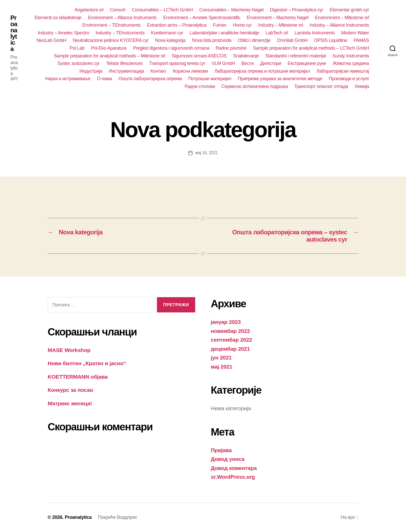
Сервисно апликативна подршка (255, 86)
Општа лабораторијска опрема (150, 79)
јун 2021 (221, 358)
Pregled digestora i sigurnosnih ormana (171, 48)
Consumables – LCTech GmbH (162, 10)
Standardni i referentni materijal (296, 56)
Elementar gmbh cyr (349, 10)
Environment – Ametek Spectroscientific (202, 18)
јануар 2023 (226, 322)
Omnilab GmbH (292, 40)
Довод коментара (234, 468)
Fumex (220, 25)
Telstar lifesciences (124, 63)
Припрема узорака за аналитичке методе (280, 79)
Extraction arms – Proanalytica (177, 25)
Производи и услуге (349, 79)
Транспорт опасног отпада (321, 86)
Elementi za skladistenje (58, 18)
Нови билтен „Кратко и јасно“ (87, 363)
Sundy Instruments (351, 56)
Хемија (362, 86)
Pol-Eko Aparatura (109, 48)
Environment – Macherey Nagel (278, 18)
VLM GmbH (223, 63)
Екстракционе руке (307, 63)
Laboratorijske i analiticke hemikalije (224, 33)
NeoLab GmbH (51, 40)
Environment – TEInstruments (111, 25)
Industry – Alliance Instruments (339, 25)
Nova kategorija (170, 40)
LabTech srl (277, 33)
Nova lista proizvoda (212, 40)
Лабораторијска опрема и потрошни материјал (262, 71)
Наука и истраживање (68, 79)
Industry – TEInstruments (120, 33)
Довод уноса (228, 459)
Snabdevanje (246, 56)
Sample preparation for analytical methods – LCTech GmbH (311, 48)
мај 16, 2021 (206, 153)
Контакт (158, 71)
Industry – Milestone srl (281, 25)
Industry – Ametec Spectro (64, 33)
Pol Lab (77, 48)
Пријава (221, 450)
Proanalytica (14, 33)
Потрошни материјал (210, 79)
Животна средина (351, 63)
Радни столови (200, 86)
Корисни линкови (190, 71)
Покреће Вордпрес (118, 517)
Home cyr (242, 25)
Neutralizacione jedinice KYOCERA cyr (111, 40)
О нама (104, 79)
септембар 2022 (231, 340)
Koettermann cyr (167, 33)
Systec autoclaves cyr (78, 63)
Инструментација (126, 71)
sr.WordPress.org (233, 477)
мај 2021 (222, 367)
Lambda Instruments (315, 33)
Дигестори (270, 63)
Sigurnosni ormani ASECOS (199, 56)
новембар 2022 (230, 331)
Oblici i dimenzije (254, 40)
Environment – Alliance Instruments (122, 18)
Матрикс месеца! (70, 403)
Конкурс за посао (70, 390)
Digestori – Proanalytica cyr (297, 10)
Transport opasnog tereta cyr (177, 63)
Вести (248, 63)
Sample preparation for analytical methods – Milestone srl (110, 56)
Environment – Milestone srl (342, 18)
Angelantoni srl (89, 10)
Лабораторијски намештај (343, 71)
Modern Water (355, 33)
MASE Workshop (69, 350)
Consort (118, 10)
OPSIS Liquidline (331, 40)
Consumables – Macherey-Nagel (231, 10)
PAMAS (361, 40)
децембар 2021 (230, 349)
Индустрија (91, 71)
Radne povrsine (231, 48)
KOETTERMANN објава (78, 377)
